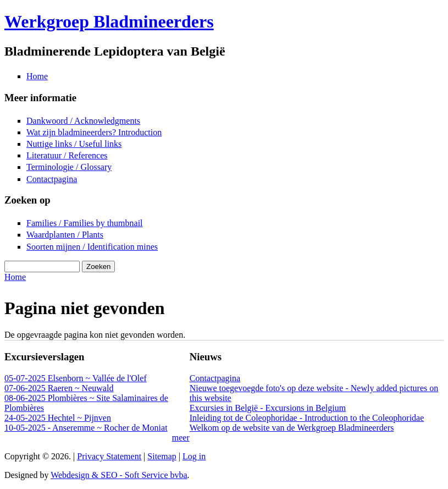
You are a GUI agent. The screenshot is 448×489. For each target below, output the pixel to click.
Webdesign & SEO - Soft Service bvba (119, 475)
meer (181, 438)
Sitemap (162, 456)
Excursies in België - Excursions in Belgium (268, 408)
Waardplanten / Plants (65, 235)
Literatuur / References (67, 155)
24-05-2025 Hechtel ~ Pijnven (58, 418)
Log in (194, 456)
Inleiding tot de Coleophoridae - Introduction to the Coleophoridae (307, 418)
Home (37, 76)
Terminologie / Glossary (69, 167)
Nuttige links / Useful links (74, 144)
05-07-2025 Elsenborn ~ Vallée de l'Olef (76, 378)
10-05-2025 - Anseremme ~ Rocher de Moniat (86, 428)
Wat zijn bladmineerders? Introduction (94, 132)
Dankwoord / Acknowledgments (83, 121)
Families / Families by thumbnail (85, 223)
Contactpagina (52, 179)
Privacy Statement (109, 456)
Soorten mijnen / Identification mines (92, 247)
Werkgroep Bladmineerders (109, 21)
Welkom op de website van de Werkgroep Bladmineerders (292, 428)
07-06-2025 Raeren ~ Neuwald (59, 388)
